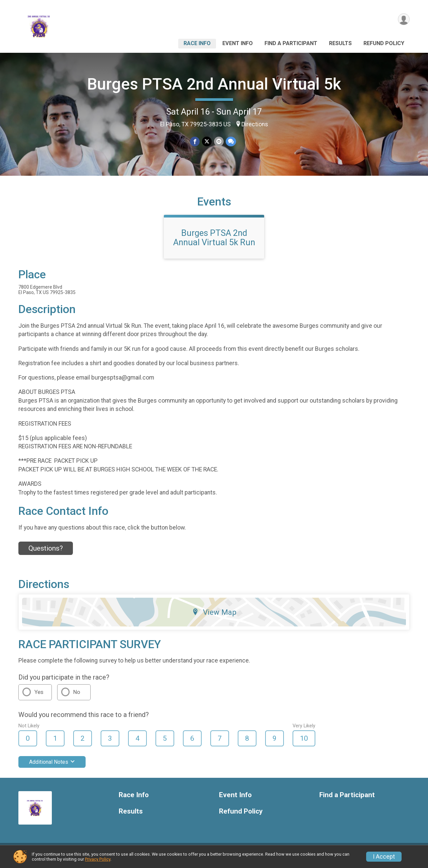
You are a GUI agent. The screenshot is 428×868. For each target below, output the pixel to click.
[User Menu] (403, 20)
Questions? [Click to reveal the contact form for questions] (46, 552)
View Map (214, 616)
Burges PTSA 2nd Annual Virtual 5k (214, 84)
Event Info (238, 43)
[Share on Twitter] (207, 141)
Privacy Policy (98, 859)
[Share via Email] (219, 141)
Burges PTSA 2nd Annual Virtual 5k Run (214, 242)
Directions (255, 124)
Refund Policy (384, 43)
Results (340, 43)
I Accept (384, 857)
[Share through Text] (231, 141)
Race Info (197, 43)
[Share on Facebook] (195, 141)
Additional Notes (52, 766)
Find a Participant (291, 43)
